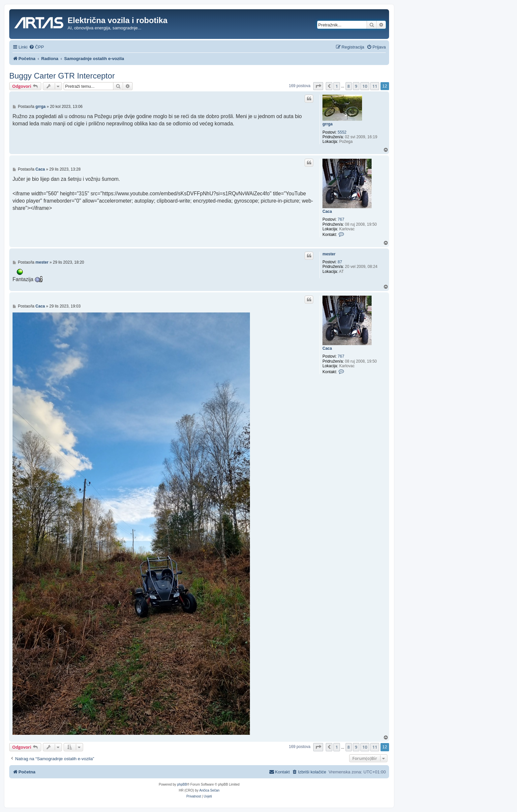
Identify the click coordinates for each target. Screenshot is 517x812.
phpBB (182, 784)
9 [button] (356, 86)
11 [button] (375, 86)
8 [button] (349, 86)
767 (341, 219)
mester (329, 254)
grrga (328, 124)
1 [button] (336, 86)
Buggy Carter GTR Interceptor (62, 76)
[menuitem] (36, 47)
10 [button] (365, 86)
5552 (342, 132)
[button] (318, 86)
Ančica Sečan (210, 790)
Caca (327, 211)
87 (340, 262)
